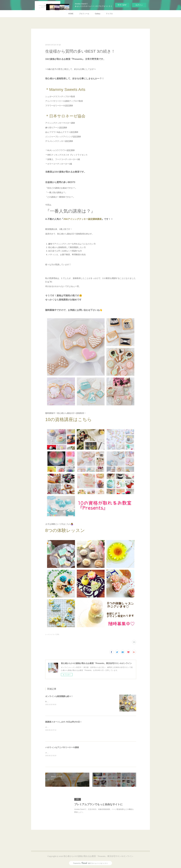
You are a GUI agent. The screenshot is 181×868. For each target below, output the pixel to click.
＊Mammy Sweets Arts (65, 90)
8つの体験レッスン (65, 530)
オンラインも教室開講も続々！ (59, 696)
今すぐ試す (122, 5)
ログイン (139, 5)
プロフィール (84, 14)
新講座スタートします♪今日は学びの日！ (64, 722)
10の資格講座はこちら (69, 419)
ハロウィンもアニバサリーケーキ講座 (62, 747)
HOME (71, 14)
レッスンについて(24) (52, 634)
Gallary (98, 14)
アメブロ (109, 14)
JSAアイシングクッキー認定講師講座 (83, 219)
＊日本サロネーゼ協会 (65, 116)
